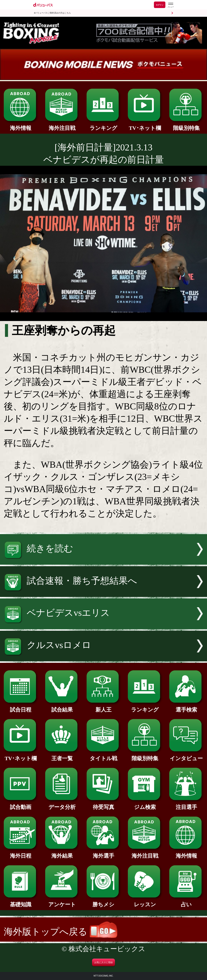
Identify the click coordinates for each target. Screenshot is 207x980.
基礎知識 (21, 902)
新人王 (104, 707)
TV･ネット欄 (145, 125)
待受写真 (104, 804)
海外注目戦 (62, 125)
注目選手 (186, 804)
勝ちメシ (104, 902)
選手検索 (186, 707)
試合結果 (62, 707)
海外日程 (21, 853)
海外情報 (21, 125)
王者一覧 (62, 756)
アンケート (62, 902)
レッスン (145, 902)
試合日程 (21, 707)
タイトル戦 (104, 756)
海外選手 (104, 853)
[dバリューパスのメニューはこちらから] (171, 5)
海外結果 (62, 853)
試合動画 (21, 804)
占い (186, 902)
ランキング (104, 125)
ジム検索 (145, 804)
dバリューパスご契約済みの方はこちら (52, 13)
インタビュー (186, 756)
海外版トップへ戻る (61, 932)
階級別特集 (186, 125)
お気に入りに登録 (103, 962)
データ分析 (62, 804)
